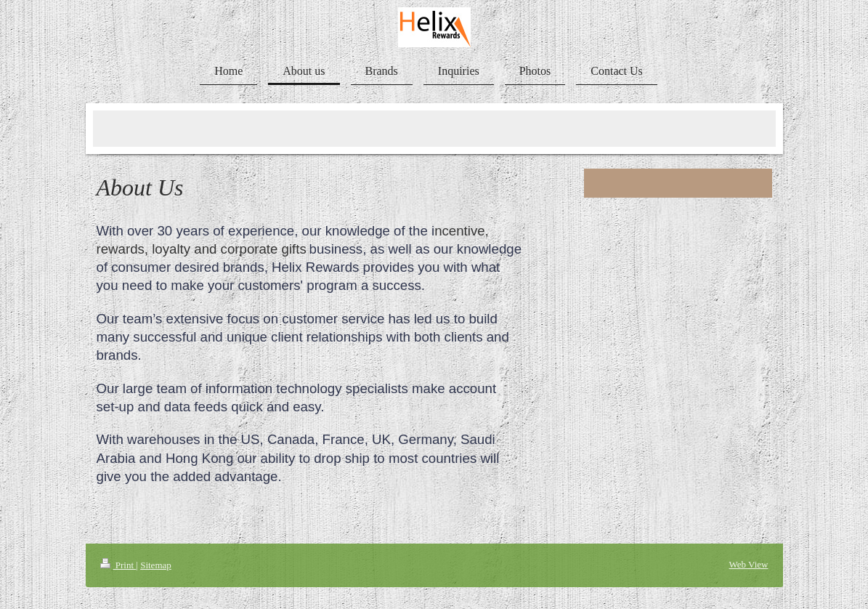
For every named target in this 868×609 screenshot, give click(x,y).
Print (118, 565)
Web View (749, 564)
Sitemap (156, 565)
